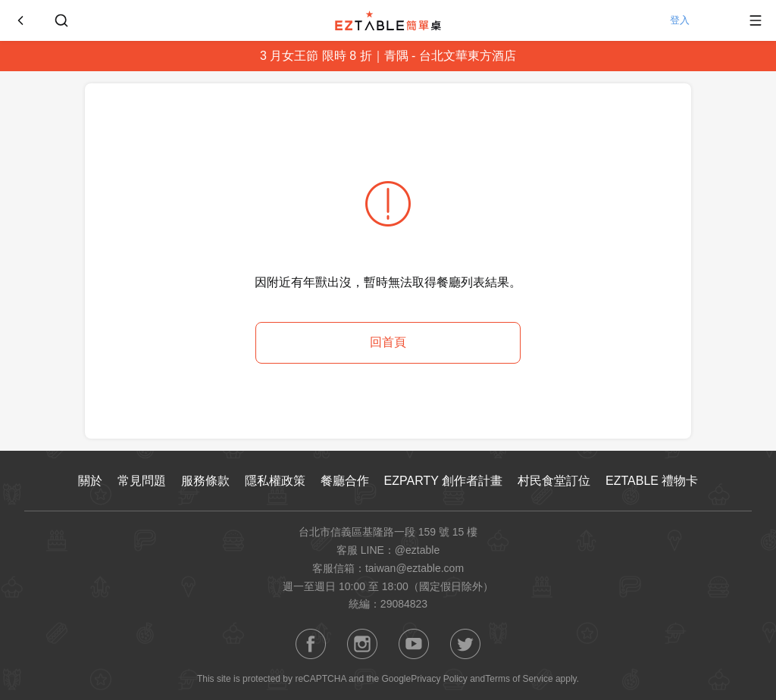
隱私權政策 (275, 481)
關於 (90, 481)
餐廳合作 (345, 481)
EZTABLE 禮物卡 (652, 481)
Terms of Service (519, 679)
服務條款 (205, 481)
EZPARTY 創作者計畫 (443, 481)
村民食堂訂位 (554, 481)
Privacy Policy (439, 679)
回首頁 (388, 342)
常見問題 (142, 481)
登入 (696, 20)
